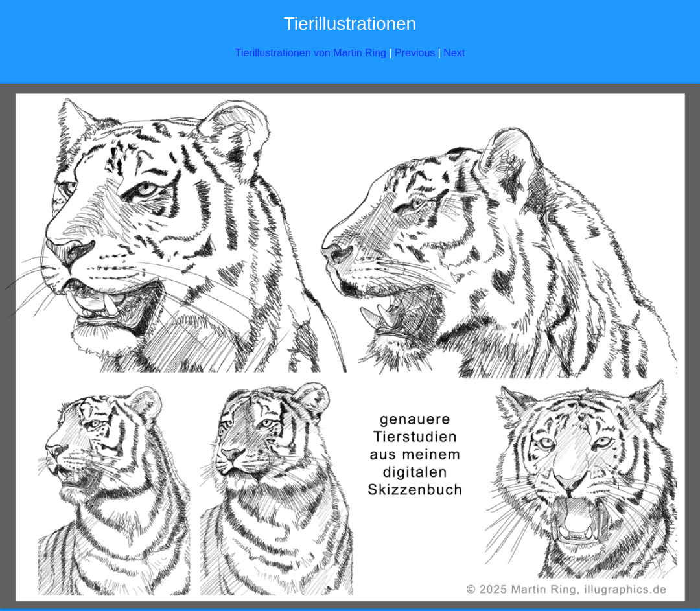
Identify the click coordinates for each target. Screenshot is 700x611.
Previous (415, 53)
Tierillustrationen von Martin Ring (311, 53)
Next (454, 53)
